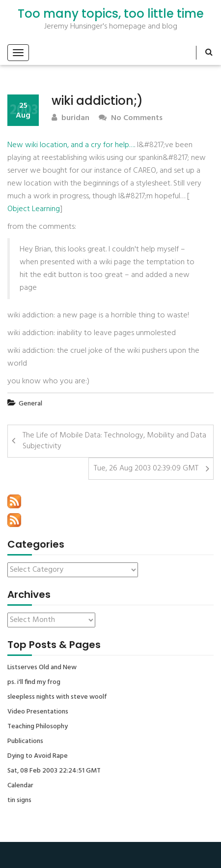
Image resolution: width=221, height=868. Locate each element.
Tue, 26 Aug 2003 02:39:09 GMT (146, 468)
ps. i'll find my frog (34, 682)
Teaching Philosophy (38, 727)
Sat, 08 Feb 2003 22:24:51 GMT (54, 771)
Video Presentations (38, 712)
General (30, 404)
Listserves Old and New (42, 668)
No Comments (131, 118)
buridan (70, 118)
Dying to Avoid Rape (38, 756)
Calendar (20, 786)
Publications (25, 742)
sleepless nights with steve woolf (57, 697)
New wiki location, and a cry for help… (71, 145)
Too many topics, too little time (111, 14)
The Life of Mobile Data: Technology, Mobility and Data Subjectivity (114, 441)
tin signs (19, 801)
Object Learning (34, 209)
